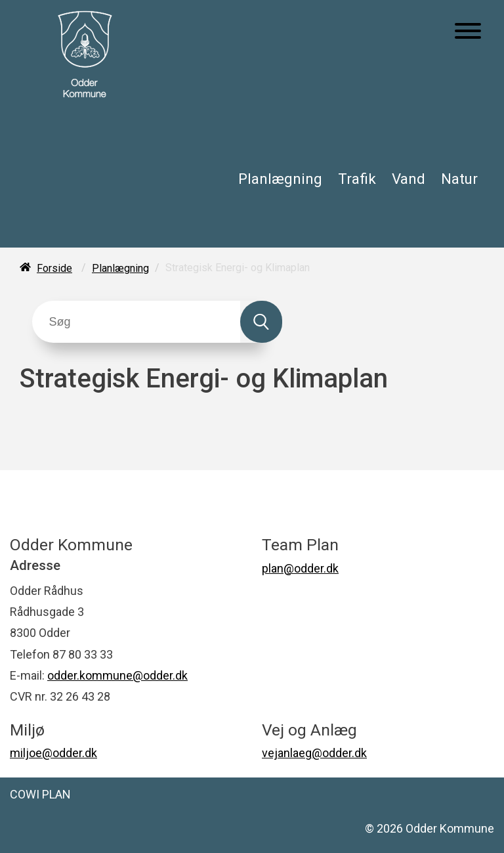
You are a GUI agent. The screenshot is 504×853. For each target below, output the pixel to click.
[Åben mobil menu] (468, 32)
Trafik (357, 179)
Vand (409, 179)
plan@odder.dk (300, 568)
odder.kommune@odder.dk (117, 675)
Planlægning (280, 179)
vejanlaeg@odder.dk (314, 753)
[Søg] (136, 322)
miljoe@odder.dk (53, 753)
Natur (459, 179)
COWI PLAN (40, 794)
